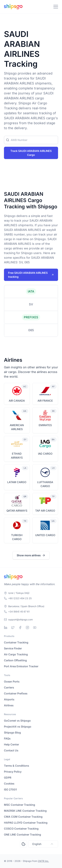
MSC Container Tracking (20, 805)
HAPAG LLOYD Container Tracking (26, 823)
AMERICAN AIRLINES (17, 427)
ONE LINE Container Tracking (22, 835)
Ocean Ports (12, 682)
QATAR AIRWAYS (17, 511)
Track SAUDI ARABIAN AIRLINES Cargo (31, 153)
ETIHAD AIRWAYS (17, 456)
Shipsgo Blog (12, 733)
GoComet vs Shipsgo (17, 721)
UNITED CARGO (45, 535)
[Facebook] (20, 628)
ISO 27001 (10, 789)
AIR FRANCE (45, 401)
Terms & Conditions (17, 766)
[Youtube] (35, 628)
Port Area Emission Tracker (21, 666)
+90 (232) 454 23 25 (20, 598)
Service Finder (13, 648)
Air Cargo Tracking (16, 654)
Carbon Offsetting (15, 660)
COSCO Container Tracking (21, 829)
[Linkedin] (6, 628)
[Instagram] (27, 628)
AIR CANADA (17, 401)
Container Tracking (16, 642)
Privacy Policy (13, 772)
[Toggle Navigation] (56, 7)
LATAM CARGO (17, 482)
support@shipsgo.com (21, 619)
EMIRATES (45, 425)
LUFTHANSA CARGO (45, 484)
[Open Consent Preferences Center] (23, 844)
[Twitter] (13, 628)
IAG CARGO (45, 454)
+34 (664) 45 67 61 (19, 612)
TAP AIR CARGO (45, 511)
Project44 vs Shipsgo (18, 727)
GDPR (8, 778)
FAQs (7, 738)
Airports (9, 699)
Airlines (9, 705)
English (43, 844)
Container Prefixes (16, 693)
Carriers (9, 687)
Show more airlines (31, 555)
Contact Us (11, 750)
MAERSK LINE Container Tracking (25, 811)
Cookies (9, 784)
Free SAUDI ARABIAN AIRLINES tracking (31, 275)
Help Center (11, 744)
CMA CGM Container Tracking (23, 817)
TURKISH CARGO (17, 537)
